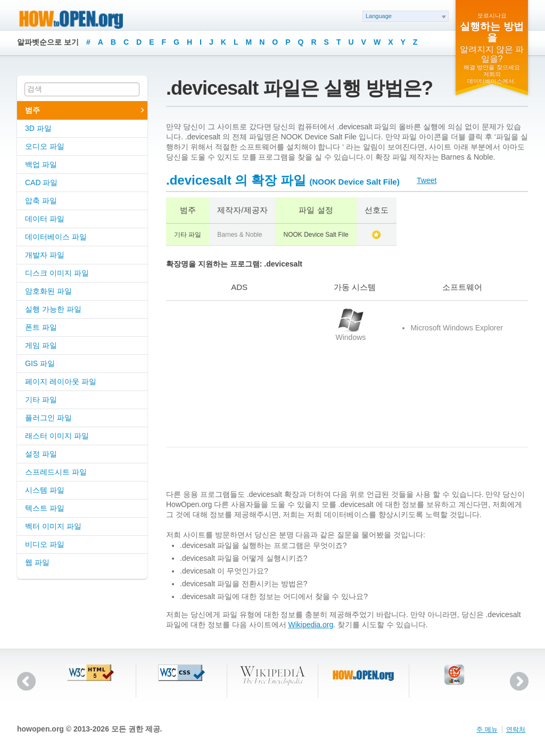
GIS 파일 (40, 363)
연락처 (516, 729)
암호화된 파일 (48, 291)
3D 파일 (38, 128)
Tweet (427, 180)
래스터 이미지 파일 (57, 436)
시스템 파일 (45, 490)
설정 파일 (41, 454)
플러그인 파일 (48, 418)
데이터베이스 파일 (56, 237)
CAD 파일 (41, 182)
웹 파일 (37, 562)
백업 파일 (41, 164)
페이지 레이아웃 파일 (61, 381)
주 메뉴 (487, 729)
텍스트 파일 (45, 508)
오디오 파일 (45, 146)
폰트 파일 (41, 327)
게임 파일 (41, 345)
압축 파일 (41, 201)
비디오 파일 (45, 544)
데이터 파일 (45, 219)
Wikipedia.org (311, 625)
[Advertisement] (233, 374)
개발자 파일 (45, 255)
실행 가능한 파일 (53, 309)
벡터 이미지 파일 (53, 526)
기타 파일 (41, 400)
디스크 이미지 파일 (57, 273)
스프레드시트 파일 (56, 472)
